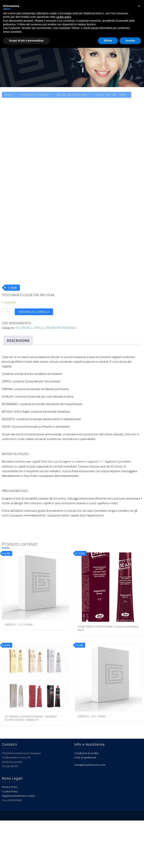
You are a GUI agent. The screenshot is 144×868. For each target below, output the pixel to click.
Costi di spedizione (85, 805)
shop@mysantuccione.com (90, 812)
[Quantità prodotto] (8, 359)
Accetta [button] (130, 41)
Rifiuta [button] (108, 41)
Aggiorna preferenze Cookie (18, 844)
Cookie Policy (10, 839)
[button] (139, 6)
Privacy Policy (10, 835)
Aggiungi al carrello (34, 359)
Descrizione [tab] (18, 388)
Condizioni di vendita (86, 801)
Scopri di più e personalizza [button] (26, 41)
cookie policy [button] (63, 17)
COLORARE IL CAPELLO (34, 95)
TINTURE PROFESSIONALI (72, 95)
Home (9, 95)
